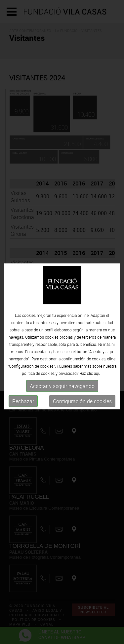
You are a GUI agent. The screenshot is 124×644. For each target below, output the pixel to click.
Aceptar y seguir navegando (62, 391)
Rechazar (23, 406)
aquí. (98, 378)
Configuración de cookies (82, 406)
